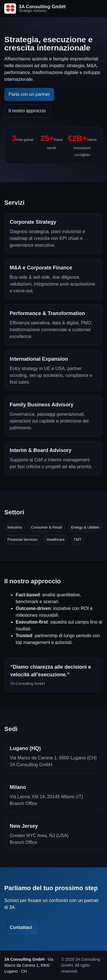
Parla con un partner (29, 94)
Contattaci (21, 927)
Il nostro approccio (27, 111)
